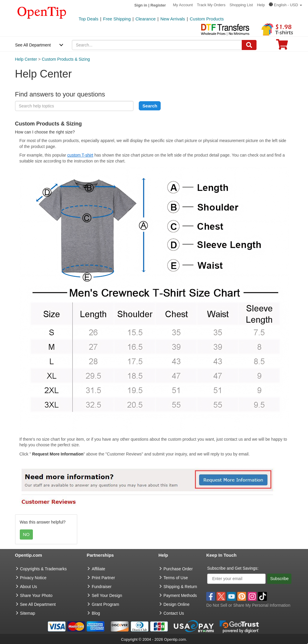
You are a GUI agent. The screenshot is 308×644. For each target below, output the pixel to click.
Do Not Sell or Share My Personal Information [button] (248, 605)
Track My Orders (211, 5)
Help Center (26, 59)
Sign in (141, 5)
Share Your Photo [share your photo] (36, 595)
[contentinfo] (42, 12)
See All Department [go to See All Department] (38, 604)
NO (26, 534)
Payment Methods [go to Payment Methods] (180, 595)
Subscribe (279, 579)
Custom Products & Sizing (66, 59)
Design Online (177, 604)
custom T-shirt (80, 155)
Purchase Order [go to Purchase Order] (178, 569)
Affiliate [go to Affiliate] (99, 569)
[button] (286, 5)
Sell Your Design (107, 595)
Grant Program (105, 604)
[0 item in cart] (282, 46)
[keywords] (157, 45)
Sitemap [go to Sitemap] (28, 613)
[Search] (249, 45)
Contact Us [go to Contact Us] (174, 613)
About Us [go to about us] (29, 587)
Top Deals (89, 19)
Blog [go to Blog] (96, 613)
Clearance (146, 19)
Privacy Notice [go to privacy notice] (33, 578)
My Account (183, 5)
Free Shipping (117, 19)
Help (261, 5)
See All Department (33, 45)
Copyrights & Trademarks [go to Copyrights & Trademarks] (43, 569)
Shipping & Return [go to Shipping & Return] (180, 587)
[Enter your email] (236, 579)
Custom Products (207, 19)
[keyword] (74, 106)
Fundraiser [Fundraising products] (102, 587)
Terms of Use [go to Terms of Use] (176, 578)
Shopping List (241, 5)
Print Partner (103, 578)
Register (158, 5)
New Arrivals (173, 19)
